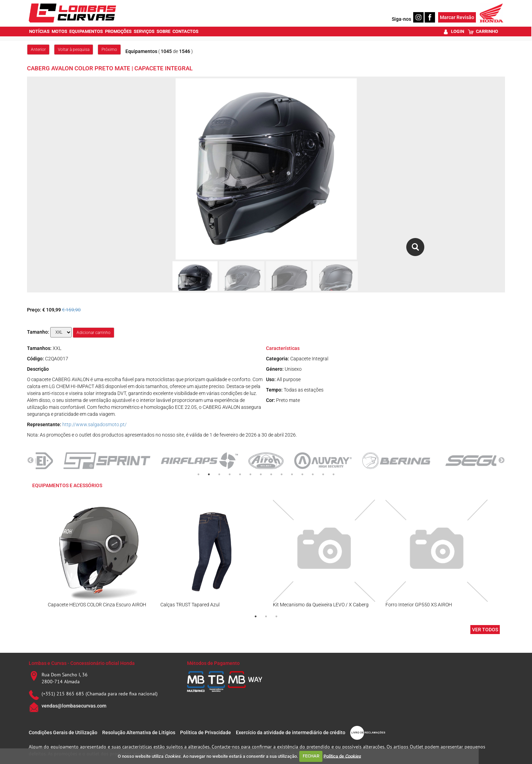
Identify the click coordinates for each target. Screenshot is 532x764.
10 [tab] (292, 474)
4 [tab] (230, 474)
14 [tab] (334, 474)
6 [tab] (250, 474)
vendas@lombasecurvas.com (74, 706)
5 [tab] (240, 474)
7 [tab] (261, 474)
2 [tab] (209, 474)
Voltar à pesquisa (74, 50)
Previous (30, 460)
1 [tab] (198, 474)
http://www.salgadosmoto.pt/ (95, 424)
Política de (342, 756)
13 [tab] (323, 474)
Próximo (109, 50)
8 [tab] (271, 474)
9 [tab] (282, 474)
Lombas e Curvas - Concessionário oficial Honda (82, 663)
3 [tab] (219, 474)
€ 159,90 (71, 310)
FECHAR (311, 756)
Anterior (38, 50)
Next (502, 460)
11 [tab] (302, 474)
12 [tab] (313, 474)
